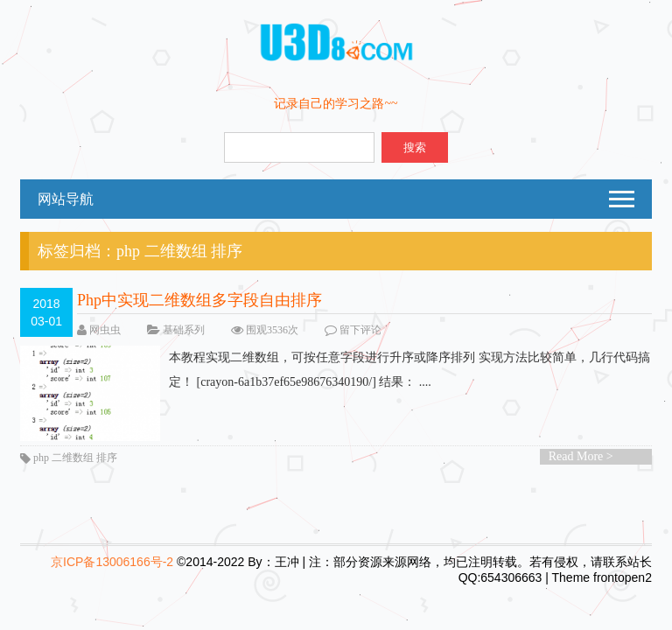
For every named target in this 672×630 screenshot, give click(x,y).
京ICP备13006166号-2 (112, 562)
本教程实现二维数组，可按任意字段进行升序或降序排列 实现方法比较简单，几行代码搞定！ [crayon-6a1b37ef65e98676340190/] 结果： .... (335, 370)
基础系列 (184, 330)
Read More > (581, 456)
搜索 (415, 147)
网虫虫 (105, 330)
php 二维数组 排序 (75, 458)
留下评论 (360, 330)
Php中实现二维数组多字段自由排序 (199, 300)
